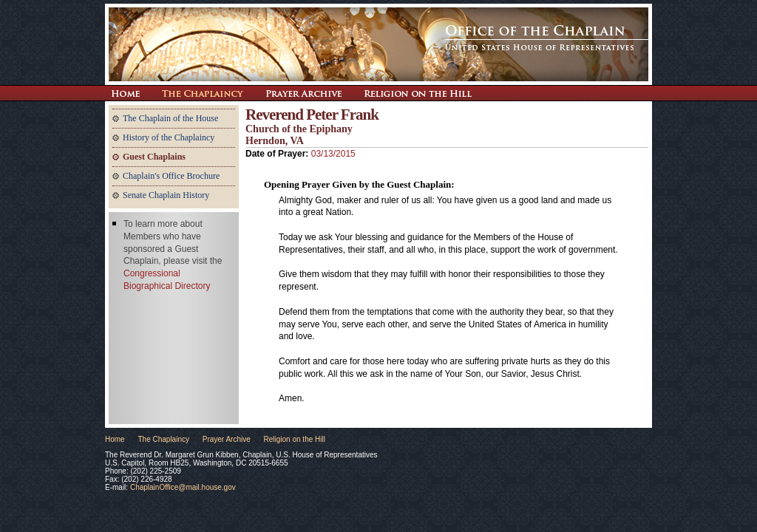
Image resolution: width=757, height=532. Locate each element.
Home (115, 439)
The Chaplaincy (203, 93)
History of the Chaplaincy (169, 137)
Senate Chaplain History (166, 195)
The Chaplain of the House (170, 118)
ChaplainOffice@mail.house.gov (183, 487)
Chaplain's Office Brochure (171, 176)
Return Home (125, 93)
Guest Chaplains (154, 157)
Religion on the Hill (418, 93)
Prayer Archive (303, 93)
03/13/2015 (333, 154)
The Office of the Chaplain (378, 44)
